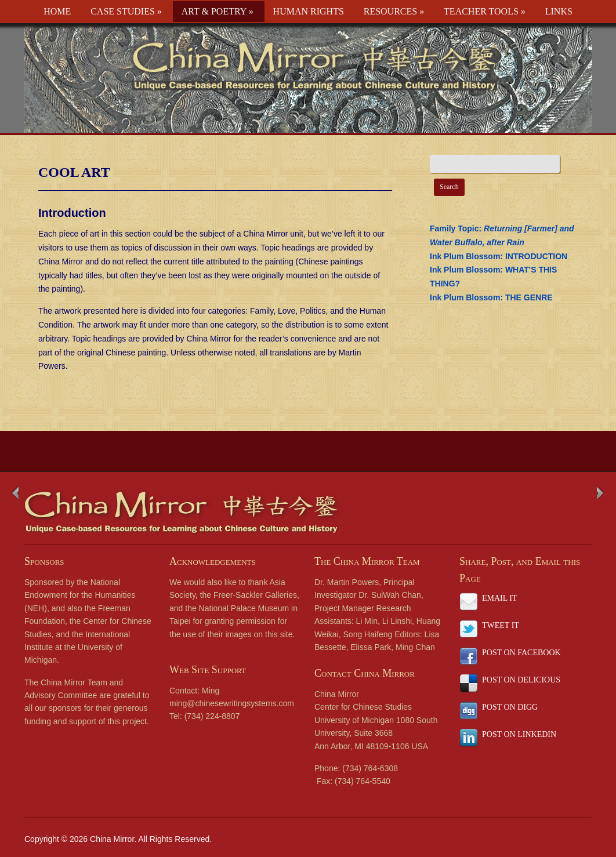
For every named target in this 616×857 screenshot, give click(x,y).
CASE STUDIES (126, 11)
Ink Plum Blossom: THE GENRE (491, 297)
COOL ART (74, 172)
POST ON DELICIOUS (521, 680)
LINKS (559, 11)
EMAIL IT (500, 598)
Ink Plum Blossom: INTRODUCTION (499, 256)
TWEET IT (501, 625)
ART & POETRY (218, 11)
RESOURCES (394, 11)
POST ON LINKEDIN (519, 734)
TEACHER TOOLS (485, 11)
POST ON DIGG (510, 707)
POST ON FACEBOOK (521, 653)
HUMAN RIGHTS (309, 11)
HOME (57, 11)
